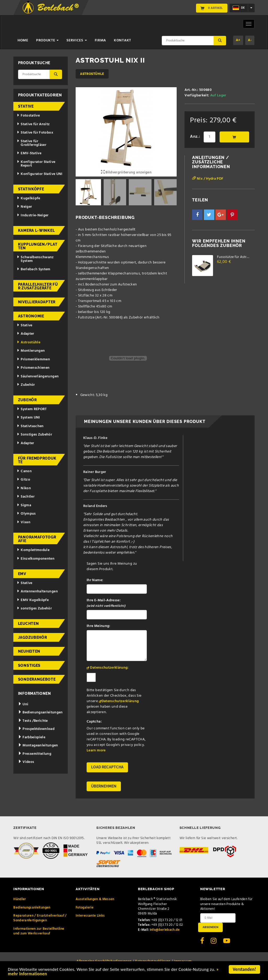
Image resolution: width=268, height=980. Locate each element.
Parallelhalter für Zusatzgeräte (38, 286)
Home (23, 40)
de (239, 8)
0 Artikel (212, 8)
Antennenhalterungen (37, 591)
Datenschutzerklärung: (109, 668)
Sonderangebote (37, 679)
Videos (26, 762)
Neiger (24, 207)
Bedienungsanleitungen (40, 712)
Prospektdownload (36, 729)
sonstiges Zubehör (34, 609)
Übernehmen (104, 786)
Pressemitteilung (35, 754)
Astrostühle (92, 74)
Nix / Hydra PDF (208, 179)
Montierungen (31, 351)
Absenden (210, 927)
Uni (23, 704)
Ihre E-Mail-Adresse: (106, 603)
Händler (20, 899)
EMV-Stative (29, 153)
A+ (238, 40)
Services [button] (77, 40)
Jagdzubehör (33, 637)
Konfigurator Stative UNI (40, 174)
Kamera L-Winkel (37, 230)
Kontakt (122, 40)
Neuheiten (29, 651)
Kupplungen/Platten (38, 246)
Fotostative (28, 116)
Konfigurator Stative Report (36, 164)
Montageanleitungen (38, 745)
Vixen (24, 522)
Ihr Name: (95, 580)
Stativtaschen (30, 426)
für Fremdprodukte (37, 460)
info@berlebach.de (165, 930)
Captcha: (94, 722)
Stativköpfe (31, 189)
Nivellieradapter (37, 302)
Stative (26, 106)
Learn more (96, 750)
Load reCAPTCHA (107, 767)
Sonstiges (29, 665)
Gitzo (23, 480)
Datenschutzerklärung (120, 701)
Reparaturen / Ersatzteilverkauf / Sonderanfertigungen (40, 918)
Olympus (26, 514)
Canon (24, 471)
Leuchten (29, 624)
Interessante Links (90, 916)
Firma (100, 40)
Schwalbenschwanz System (35, 259)
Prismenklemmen (33, 359)
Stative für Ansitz (33, 124)
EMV (22, 574)
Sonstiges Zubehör (34, 435)
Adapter (25, 334)
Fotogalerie (85, 908)
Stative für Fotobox (35, 133)
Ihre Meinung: (99, 626)
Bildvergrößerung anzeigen (126, 172)
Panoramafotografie (37, 539)
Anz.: (195, 137)
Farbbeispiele (32, 737)
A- (250, 40)
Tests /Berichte (33, 721)
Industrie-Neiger (33, 215)
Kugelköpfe (28, 198)
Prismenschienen (33, 368)
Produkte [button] (47, 40)
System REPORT (32, 409)
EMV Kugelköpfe (33, 600)
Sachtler (26, 497)
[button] (197, 215)
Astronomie (31, 316)
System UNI (28, 418)
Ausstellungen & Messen (95, 899)
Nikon (24, 488)
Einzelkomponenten (36, 559)
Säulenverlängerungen (38, 376)
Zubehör (26, 385)
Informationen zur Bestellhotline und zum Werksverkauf (39, 931)
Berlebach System (33, 269)
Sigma (24, 505)
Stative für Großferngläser (32, 143)
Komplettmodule (33, 550)
